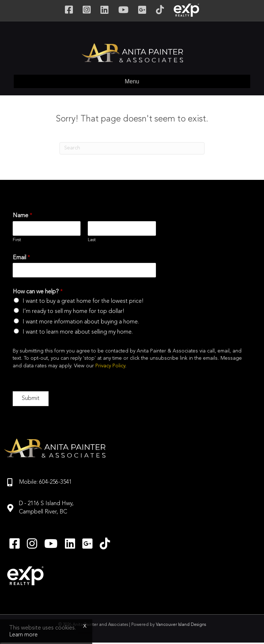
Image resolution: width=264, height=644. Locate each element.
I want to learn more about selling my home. (78, 332)
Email (21, 258)
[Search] (132, 148)
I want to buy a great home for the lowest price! (83, 301)
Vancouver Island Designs (181, 625)
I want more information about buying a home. (81, 322)
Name (22, 216)
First (17, 240)
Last (92, 240)
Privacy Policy (110, 366)
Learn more (23, 635)
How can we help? (38, 292)
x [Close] (85, 626)
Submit (31, 399)
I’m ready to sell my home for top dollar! (73, 311)
